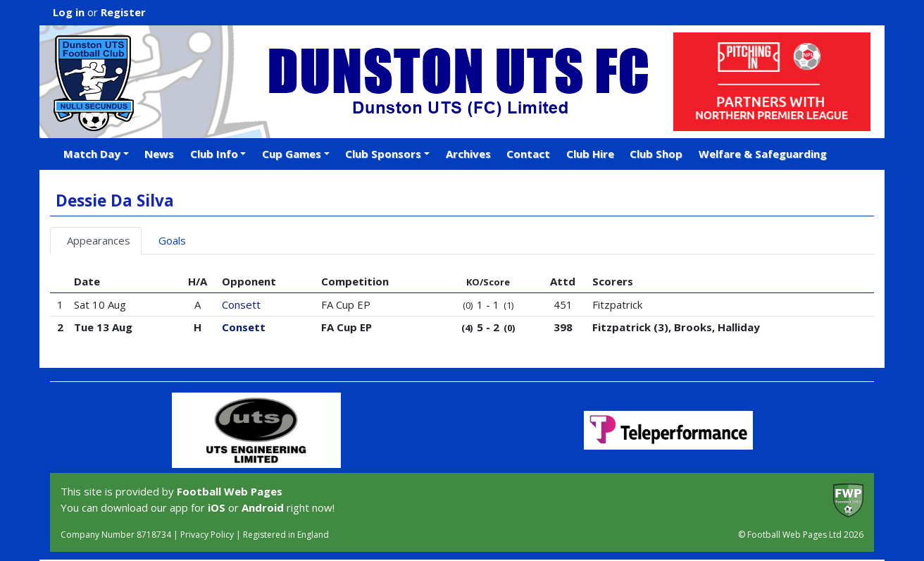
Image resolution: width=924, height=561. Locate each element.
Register (123, 12)
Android (263, 507)
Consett (241, 304)
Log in (69, 12)
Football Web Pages (230, 491)
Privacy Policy (207, 535)
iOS (217, 507)
